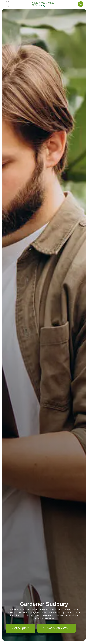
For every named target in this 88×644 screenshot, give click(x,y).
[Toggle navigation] (7, 4)
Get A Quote (21, 628)
